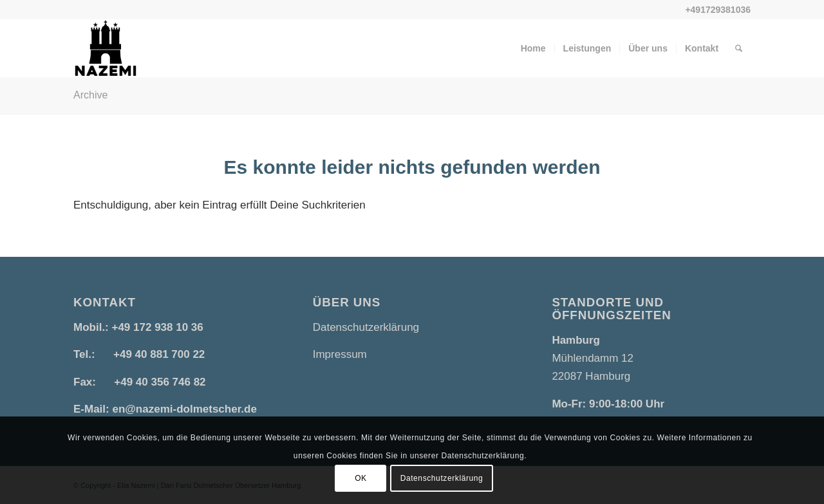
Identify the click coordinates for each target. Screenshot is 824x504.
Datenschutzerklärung (366, 327)
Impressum (340, 354)
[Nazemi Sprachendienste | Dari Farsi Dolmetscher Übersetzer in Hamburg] (106, 48)
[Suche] (739, 48)
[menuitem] (533, 48)
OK (361, 478)
